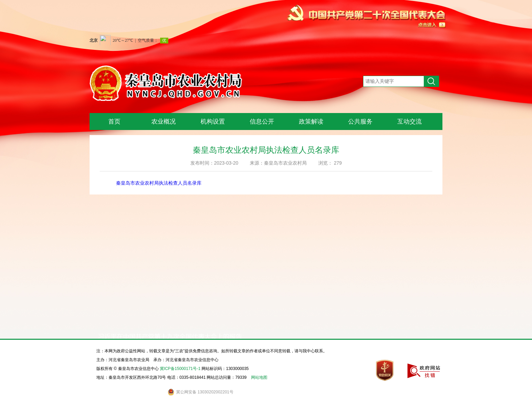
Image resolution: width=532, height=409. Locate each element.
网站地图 (259, 377)
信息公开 (262, 122)
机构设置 (213, 122)
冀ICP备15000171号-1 (180, 369)
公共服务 (360, 122)
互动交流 (410, 122)
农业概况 (164, 122)
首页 (114, 122)
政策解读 (311, 122)
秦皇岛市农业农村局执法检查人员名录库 (159, 183)
